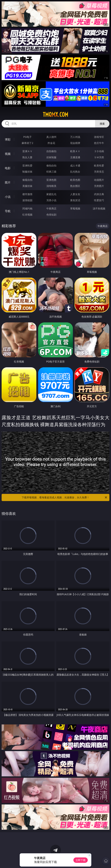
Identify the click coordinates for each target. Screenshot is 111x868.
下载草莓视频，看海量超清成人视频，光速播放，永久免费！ (65, 497)
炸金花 (51, 143)
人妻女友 (75, 194)
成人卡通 (75, 165)
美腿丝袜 (27, 186)
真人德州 (51, 137)
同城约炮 (27, 208)
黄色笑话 (75, 200)
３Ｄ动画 (99, 151)
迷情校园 (27, 200)
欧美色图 (75, 180)
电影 (8, 168)
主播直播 (75, 157)
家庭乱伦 (51, 194)
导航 (8, 211)
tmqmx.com (56, 115)
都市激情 (27, 194)
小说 (8, 197)
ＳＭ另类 (99, 157)
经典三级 (51, 172)
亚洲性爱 (27, 165)
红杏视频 (27, 215)
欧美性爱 (99, 165)
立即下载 (81, 860)
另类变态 (99, 172)
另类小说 (51, 200)
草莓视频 (75, 208)
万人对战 (75, 137)
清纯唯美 (51, 186)
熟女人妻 (27, 157)
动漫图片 (99, 180)
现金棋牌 (75, 143)
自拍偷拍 (51, 151)
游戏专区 (99, 137)
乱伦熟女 (75, 172)
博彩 (8, 139)
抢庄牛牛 (99, 143)
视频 (8, 154)
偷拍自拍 (51, 165)
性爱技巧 (99, 200)
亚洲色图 (51, 180)
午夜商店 (51, 208)
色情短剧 (51, 215)
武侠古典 (99, 194)
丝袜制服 (51, 157)
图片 (8, 182)
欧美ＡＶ (75, 151)
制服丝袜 (27, 172)
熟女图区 (75, 186)
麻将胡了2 (27, 143)
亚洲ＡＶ (27, 151)
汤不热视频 (99, 208)
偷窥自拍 (27, 180)
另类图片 (99, 186)
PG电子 (27, 137)
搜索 (102, 124)
